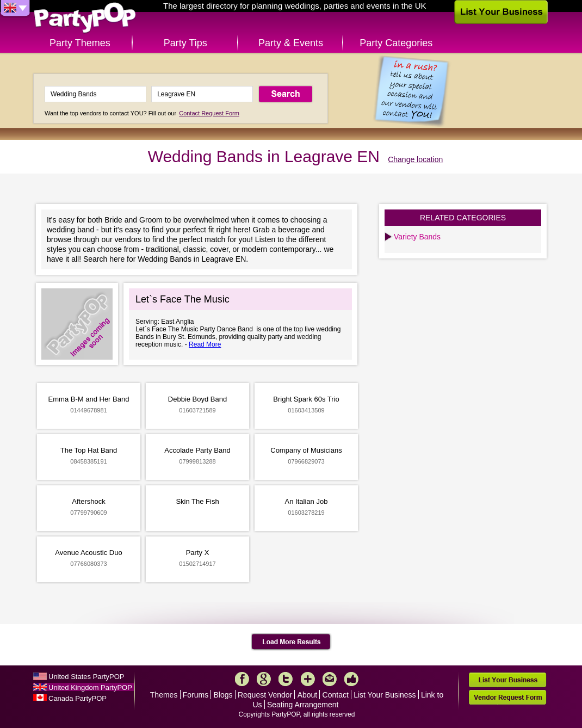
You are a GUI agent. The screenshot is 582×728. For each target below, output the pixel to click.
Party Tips (185, 43)
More (308, 679)
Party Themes (80, 43)
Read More (205, 344)
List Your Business (385, 695)
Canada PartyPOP (78, 698)
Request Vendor (265, 695)
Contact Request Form (209, 113)
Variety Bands (417, 237)
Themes (164, 695)
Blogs (223, 695)
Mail (330, 679)
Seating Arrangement (303, 705)
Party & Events (291, 43)
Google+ (264, 679)
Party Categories (396, 43)
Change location (415, 159)
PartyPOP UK (85, 18)
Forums (196, 695)
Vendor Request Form (507, 697)
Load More (291, 642)
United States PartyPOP (86, 677)
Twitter (286, 679)
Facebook (242, 679)
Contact (336, 695)
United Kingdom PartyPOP (90, 687)
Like (351, 679)
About (308, 695)
